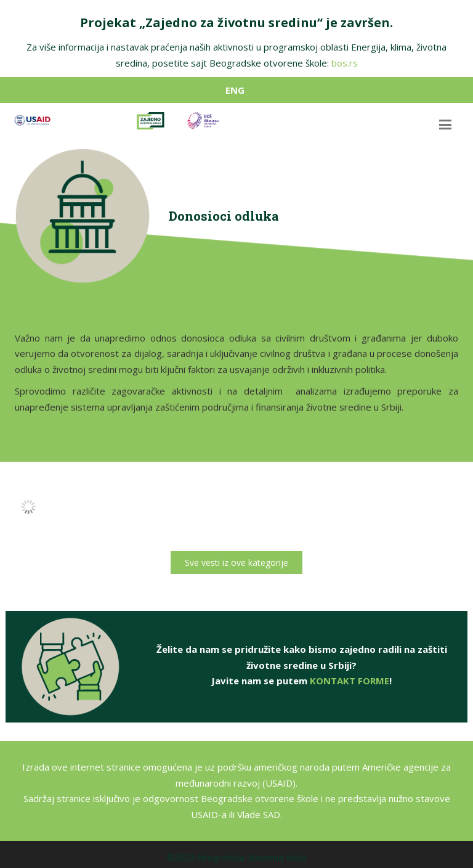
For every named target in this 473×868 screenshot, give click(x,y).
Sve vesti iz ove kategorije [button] (236, 563)
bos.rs (345, 63)
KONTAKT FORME (350, 685)
